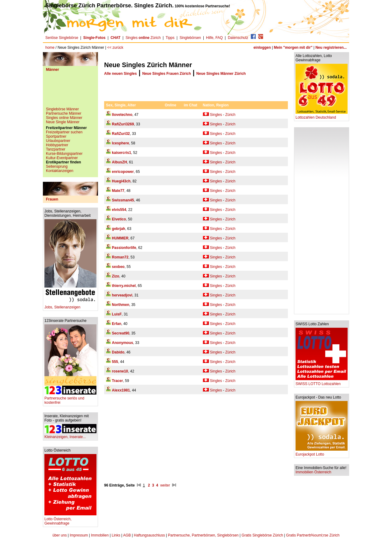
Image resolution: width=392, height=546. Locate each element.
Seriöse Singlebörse (62, 38)
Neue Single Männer (63, 122)
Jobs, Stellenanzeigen (70, 305)
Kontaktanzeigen (60, 171)
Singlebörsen (190, 38)
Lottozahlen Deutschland (322, 116)
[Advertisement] (70, 92)
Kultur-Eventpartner (62, 158)
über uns (60, 535)
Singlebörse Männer (62, 109)
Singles (216, 115)
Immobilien (100, 535)
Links (116, 535)
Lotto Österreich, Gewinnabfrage (70, 519)
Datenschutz (238, 38)
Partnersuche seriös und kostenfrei (70, 399)
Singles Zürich (143, 38)
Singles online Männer (64, 118)
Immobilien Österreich (313, 472)
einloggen (262, 48)
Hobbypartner (57, 145)
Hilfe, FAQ (215, 38)
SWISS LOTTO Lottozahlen (322, 382)
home (50, 48)
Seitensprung (57, 166)
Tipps (170, 38)
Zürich (230, 115)
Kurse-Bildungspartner (64, 154)
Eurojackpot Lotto (322, 453)
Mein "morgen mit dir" (293, 48)
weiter (165, 485)
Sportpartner (56, 136)
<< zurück (115, 48)
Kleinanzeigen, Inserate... (70, 435)
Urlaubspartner (58, 141)
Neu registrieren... (331, 48)
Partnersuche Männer (64, 113)
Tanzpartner (56, 149)
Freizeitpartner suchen (64, 132)
